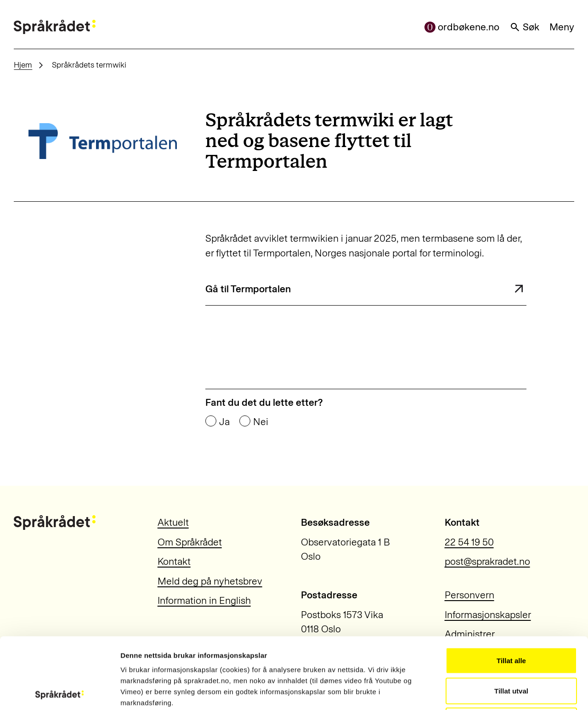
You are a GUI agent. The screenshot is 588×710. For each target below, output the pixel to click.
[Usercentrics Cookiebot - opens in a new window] (59, 692)
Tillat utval (511, 620)
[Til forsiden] (55, 27)
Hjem (23, 65)
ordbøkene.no (462, 27)
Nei (261, 422)
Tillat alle (511, 589)
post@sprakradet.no (487, 561)
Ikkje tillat (511, 650)
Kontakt (174, 561)
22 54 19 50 (469, 542)
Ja (224, 422)
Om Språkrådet (190, 542)
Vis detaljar (497, 692)
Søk (525, 27)
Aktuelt (173, 522)
